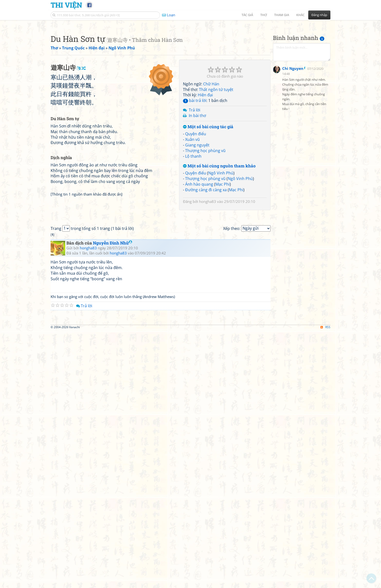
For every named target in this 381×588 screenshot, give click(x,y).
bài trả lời (195, 169)
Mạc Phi (222, 252)
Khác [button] (300, 15)
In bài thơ (197, 184)
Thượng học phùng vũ (205, 219)
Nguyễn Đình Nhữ (113, 432)
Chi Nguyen (293, 187)
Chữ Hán (211, 152)
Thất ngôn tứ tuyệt (216, 158)
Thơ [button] (264, 15)
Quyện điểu (196, 202)
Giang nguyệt (197, 213)
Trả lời (195, 178)
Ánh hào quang (199, 252)
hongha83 (208, 270)
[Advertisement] (190, 57)
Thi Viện (66, 5)
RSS (325, 584)
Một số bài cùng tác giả (208, 195)
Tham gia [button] (282, 15)
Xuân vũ (192, 208)
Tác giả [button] (247, 15)
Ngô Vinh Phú (221, 241)
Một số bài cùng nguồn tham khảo (219, 234)
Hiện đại (205, 163)
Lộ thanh (193, 224)
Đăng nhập (319, 15)
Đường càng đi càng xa (206, 258)
